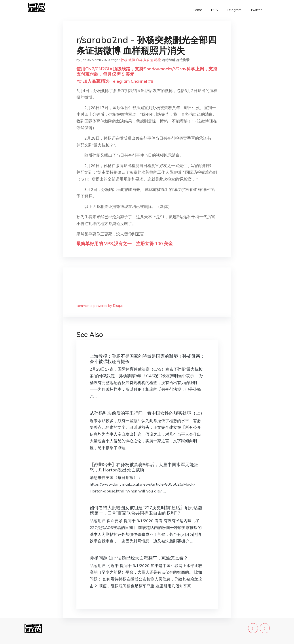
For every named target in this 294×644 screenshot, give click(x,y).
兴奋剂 (148, 60)
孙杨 (124, 60)
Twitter (256, 10)
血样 (139, 60)
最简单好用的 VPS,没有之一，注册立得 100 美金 (125, 243)
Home (197, 10)
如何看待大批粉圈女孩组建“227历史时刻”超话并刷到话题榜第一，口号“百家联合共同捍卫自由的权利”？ (146, 510)
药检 (157, 60)
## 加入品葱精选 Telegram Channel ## (115, 81)
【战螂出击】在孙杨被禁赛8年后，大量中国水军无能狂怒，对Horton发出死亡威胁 (144, 467)
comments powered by (100, 306)
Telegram (234, 10)
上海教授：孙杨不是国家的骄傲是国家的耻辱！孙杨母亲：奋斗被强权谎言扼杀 (147, 359)
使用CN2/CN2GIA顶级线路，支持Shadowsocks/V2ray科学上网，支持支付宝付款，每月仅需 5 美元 (147, 71)
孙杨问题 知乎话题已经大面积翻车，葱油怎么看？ (139, 558)
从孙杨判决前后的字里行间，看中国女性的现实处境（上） (147, 413)
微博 (132, 60)
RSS (214, 10)
